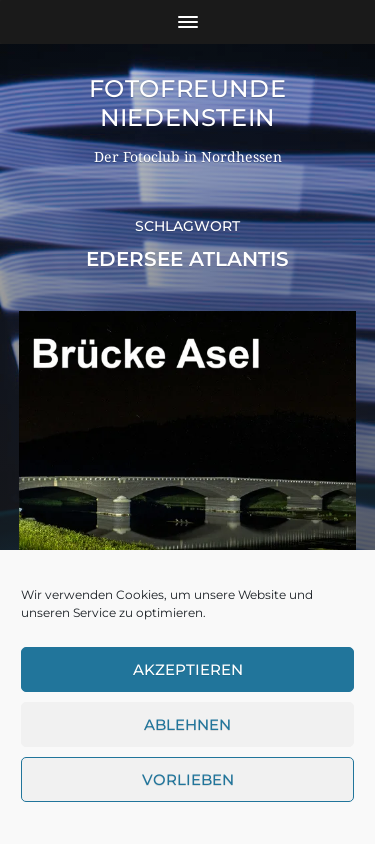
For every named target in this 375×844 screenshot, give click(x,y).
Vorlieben (188, 779)
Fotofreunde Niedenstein (188, 103)
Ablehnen (187, 724)
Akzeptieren (188, 669)
